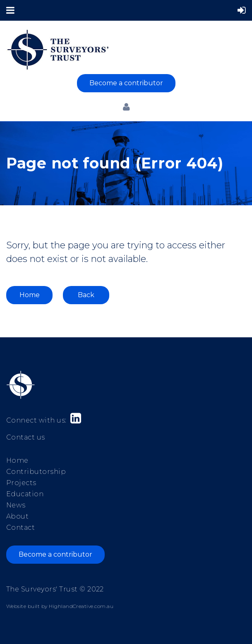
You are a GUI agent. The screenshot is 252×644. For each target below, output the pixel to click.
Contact (20, 527)
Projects (21, 483)
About (17, 516)
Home (30, 295)
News (16, 505)
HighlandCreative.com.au (81, 606)
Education (25, 494)
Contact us (26, 437)
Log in (126, 107)
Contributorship (36, 472)
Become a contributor (126, 83)
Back (86, 295)
